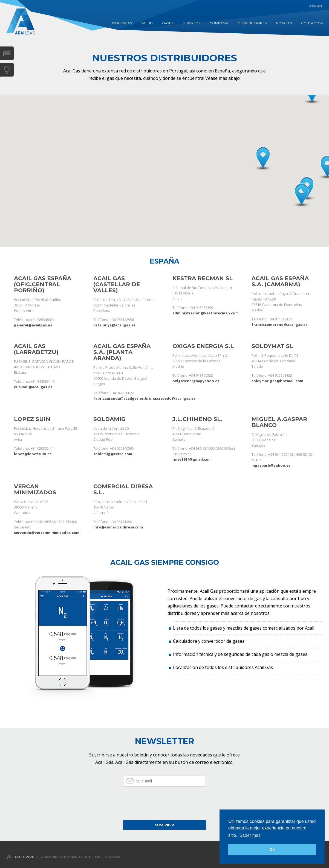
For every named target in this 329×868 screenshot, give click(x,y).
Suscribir (164, 825)
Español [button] (316, 6)
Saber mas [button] (250, 835)
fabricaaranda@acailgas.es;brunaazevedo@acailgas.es (144, 398)
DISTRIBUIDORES (252, 23)
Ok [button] (272, 849)
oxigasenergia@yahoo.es (196, 381)
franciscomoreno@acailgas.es (279, 325)
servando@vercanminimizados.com (47, 533)
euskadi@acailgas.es (33, 387)
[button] (301, 195)
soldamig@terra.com (113, 454)
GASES (168, 23)
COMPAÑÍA (219, 23)
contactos (312, 23)
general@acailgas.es (33, 325)
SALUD (147, 23)
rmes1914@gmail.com (192, 459)
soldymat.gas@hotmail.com (277, 381)
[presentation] (164, 803)
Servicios (191, 23)
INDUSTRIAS (122, 23)
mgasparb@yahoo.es (271, 465)
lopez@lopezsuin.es (33, 454)
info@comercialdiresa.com (118, 527)
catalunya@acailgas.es (114, 325)
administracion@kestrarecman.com (206, 313)
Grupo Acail (25, 857)
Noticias (284, 23)
